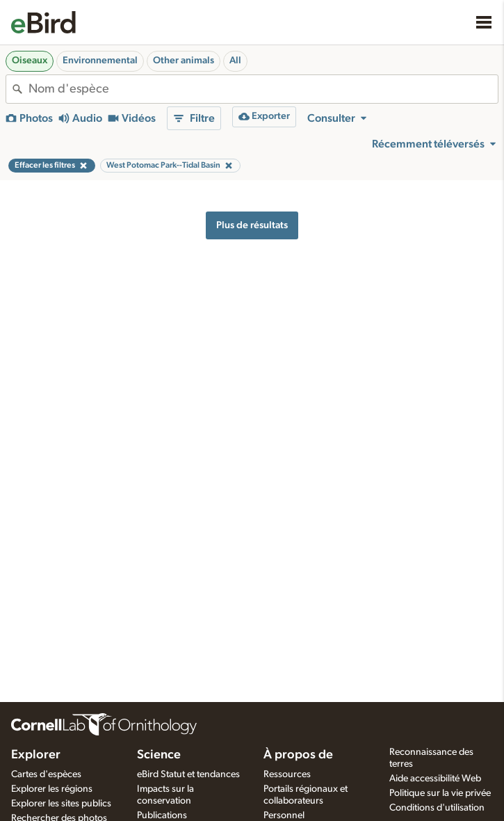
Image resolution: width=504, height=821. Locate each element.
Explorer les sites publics (61, 804)
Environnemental (100, 61)
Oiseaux (30, 61)
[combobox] (263, 89)
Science (159, 755)
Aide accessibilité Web (435, 779)
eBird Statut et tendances (188, 774)
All (235, 61)
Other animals (184, 61)
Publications (162, 815)
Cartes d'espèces (46, 774)
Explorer (36, 755)
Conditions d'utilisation (437, 808)
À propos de (298, 755)
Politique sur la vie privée (440, 793)
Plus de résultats (252, 225)
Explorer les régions (52, 789)
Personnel (284, 815)
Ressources (287, 774)
